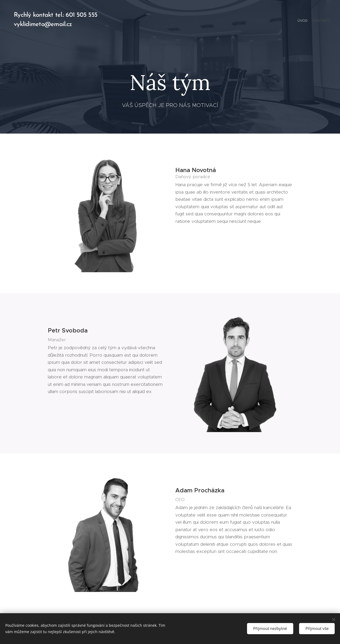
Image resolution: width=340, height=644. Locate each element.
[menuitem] (325, 21)
